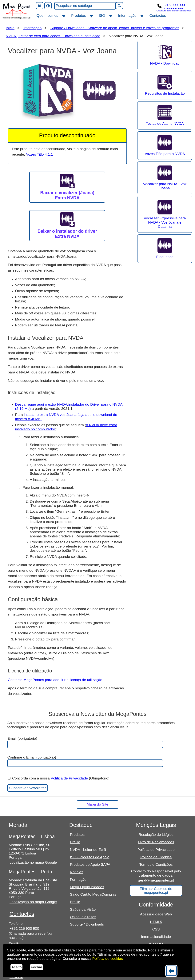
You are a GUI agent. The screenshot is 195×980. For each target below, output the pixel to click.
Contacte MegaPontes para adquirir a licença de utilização (55, 680)
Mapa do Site (97, 804)
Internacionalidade (156, 937)
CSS (156, 929)
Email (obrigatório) (85, 742)
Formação (78, 880)
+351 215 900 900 (24, 928)
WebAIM (156, 944)
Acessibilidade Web (156, 914)
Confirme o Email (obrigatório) (85, 761)
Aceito (16, 967)
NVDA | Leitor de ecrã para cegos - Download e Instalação (53, 36)
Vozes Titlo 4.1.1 (40, 154)
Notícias (76, 872)
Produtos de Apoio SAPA (90, 864)
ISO (102, 16)
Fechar (37, 967)
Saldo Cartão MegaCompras (93, 894)
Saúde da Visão (83, 909)
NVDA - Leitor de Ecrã (88, 850)
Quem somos (47, 16)
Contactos (158, 16)
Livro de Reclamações (156, 842)
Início (10, 28)
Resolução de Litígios (156, 835)
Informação (127, 16)
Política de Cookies (156, 857)
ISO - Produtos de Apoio (90, 857)
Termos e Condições (156, 864)
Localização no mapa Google (33, 862)
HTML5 (156, 922)
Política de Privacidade (69, 778)
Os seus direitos (83, 917)
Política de (108, 959)
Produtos (79, 16)
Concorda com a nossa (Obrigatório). (59, 778)
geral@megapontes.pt (156, 880)
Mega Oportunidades (87, 887)
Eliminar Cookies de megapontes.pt (156, 890)
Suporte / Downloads (87, 924)
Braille (75, 842)
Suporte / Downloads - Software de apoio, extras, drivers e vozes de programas (115, 28)
